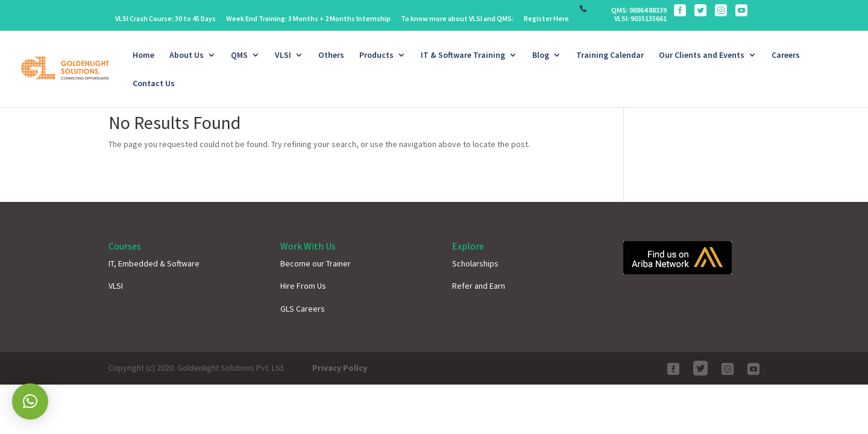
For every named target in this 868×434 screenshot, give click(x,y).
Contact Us (154, 84)
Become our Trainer (316, 263)
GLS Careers (303, 309)
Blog (541, 55)
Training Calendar (610, 55)
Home (143, 55)
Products (376, 55)
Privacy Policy (340, 368)
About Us (187, 55)
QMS (239, 55)
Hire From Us (303, 286)
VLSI (283, 55)
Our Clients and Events (702, 55)
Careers (786, 55)
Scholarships (475, 263)
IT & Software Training (463, 55)
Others (331, 55)
